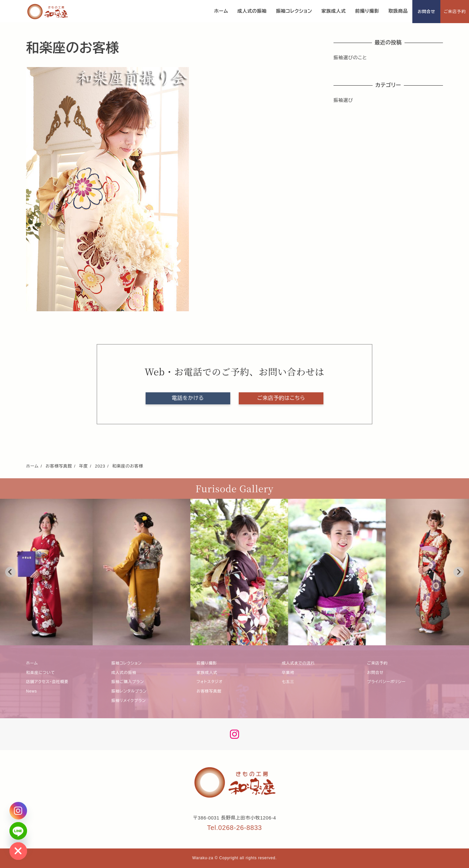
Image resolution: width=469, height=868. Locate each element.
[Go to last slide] (10, 572)
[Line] (18, 831)
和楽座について (41, 673)
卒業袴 (288, 673)
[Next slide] (459, 572)
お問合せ (426, 12)
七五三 (288, 682)
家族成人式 (207, 673)
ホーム (32, 663)
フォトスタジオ (210, 682)
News (31, 691)
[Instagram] (18, 811)
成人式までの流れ (298, 663)
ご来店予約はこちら (281, 398)
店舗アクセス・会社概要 (47, 682)
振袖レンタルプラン (129, 691)
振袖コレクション (127, 663)
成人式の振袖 (124, 673)
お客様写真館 (209, 691)
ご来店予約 (455, 12)
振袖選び (343, 100)
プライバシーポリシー (386, 682)
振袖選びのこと (350, 58)
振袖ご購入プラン (128, 682)
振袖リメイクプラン (129, 701)
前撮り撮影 (207, 663)
